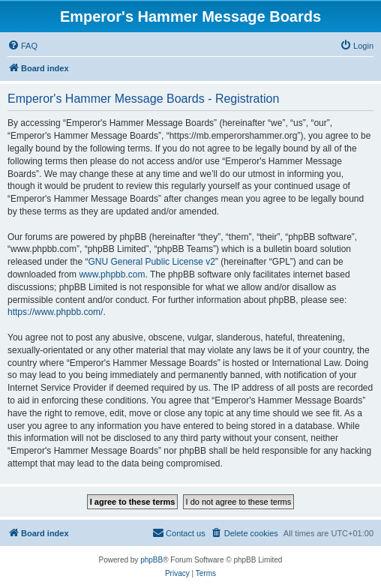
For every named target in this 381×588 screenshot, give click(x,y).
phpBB (151, 560)
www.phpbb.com (112, 274)
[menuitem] (22, 46)
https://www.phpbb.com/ (55, 312)
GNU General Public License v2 (151, 262)
